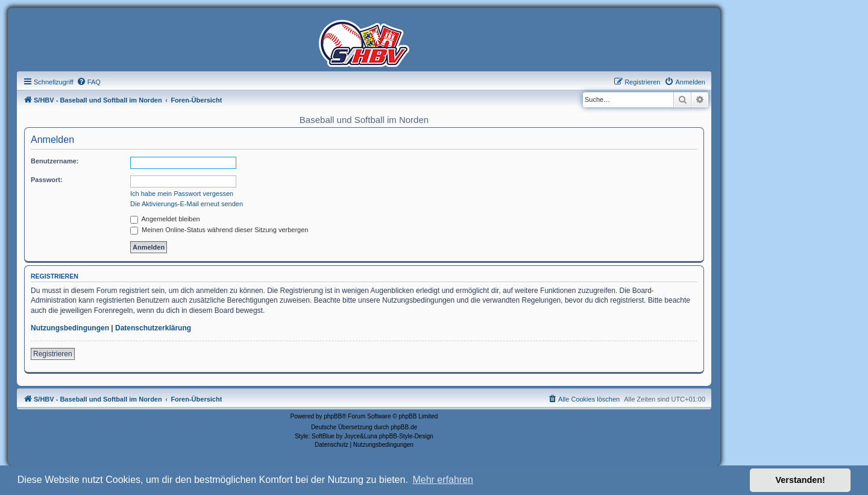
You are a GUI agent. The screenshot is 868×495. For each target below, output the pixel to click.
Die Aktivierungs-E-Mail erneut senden (187, 204)
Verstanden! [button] (800, 480)
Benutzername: (55, 161)
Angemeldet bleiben (165, 219)
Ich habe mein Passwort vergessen (182, 194)
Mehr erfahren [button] (443, 480)
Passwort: (47, 180)
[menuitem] (89, 82)
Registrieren (53, 354)
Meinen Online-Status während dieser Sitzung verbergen (219, 230)
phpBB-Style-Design (406, 436)
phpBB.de (404, 427)
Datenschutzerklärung (153, 328)
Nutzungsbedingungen (70, 328)
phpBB (333, 416)
